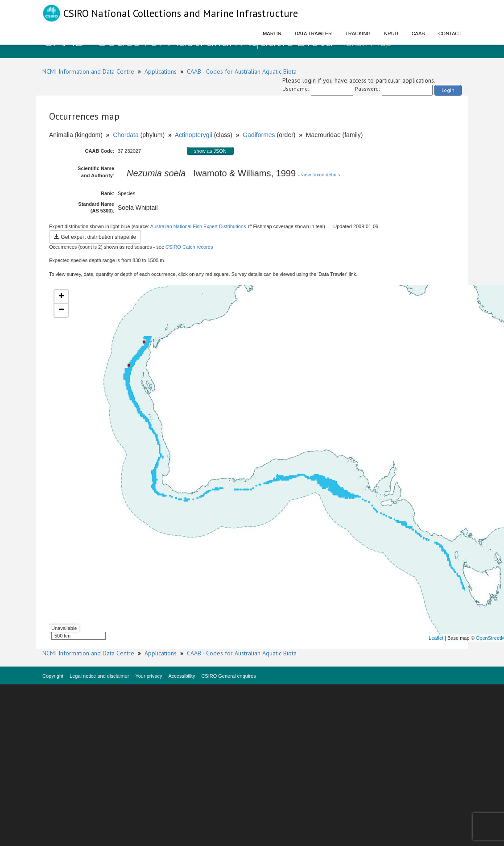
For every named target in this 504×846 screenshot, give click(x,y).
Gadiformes (259, 135)
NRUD (391, 33)
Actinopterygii (194, 135)
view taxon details (320, 175)
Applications (161, 71)
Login (448, 90)
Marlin (272, 33)
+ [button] (61, 297)
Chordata (126, 135)
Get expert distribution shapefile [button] (95, 237)
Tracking (358, 33)
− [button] (61, 310)
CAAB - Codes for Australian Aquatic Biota (242, 71)
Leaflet (436, 638)
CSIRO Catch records (189, 247)
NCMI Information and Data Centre (88, 71)
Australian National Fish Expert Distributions (198, 226)
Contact (450, 33)
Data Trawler (313, 33)
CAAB (418, 33)
